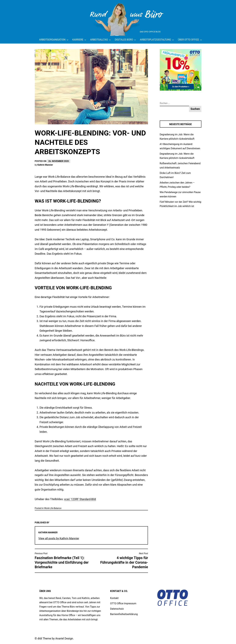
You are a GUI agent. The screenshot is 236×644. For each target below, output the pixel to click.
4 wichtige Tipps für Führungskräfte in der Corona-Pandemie (120, 561)
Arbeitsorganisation (52, 40)
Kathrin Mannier (45, 165)
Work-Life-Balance (53, 508)
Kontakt (114, 598)
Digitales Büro (124, 40)
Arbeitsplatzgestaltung (156, 40)
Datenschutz (117, 609)
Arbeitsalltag (99, 40)
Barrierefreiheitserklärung (124, 614)
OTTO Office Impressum (123, 603)
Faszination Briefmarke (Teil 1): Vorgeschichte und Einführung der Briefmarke (62, 561)
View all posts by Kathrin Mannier (59, 538)
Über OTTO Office (189, 40)
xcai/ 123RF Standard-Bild (80, 499)
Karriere (78, 40)
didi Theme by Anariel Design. (56, 638)
